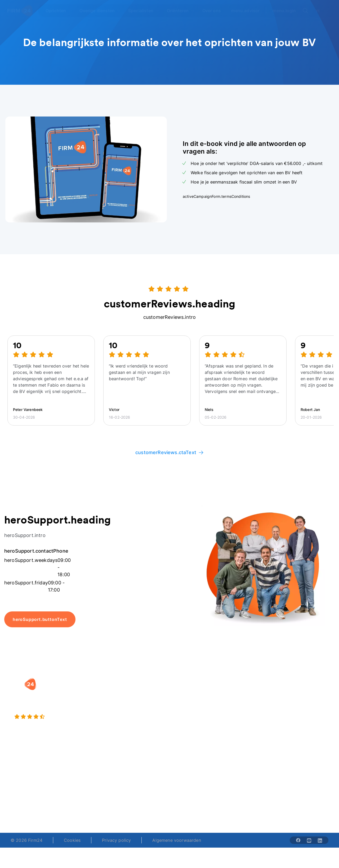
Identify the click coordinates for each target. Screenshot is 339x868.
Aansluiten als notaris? (245, 716)
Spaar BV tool (189, 719)
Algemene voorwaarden (177, 840)
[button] (139, 681)
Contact (295, 736)
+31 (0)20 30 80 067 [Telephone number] (138, 801)
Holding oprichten (137, 703)
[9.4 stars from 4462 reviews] (62, 717)
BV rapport (186, 730)
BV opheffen (131, 730)
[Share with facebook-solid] (298, 840)
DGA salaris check (193, 709)
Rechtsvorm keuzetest (187, 695)
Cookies (72, 840)
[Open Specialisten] (144, 11)
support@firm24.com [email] (189, 801)
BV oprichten (132, 692)
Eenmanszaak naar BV (138, 716)
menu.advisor (245, 11)
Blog (292, 698)
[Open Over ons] (215, 11)
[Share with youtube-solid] (309, 840)
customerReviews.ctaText (169, 452)
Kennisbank (299, 726)
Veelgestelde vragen (300, 712)
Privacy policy (116, 840)
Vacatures (241, 703)
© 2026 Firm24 (26, 840)
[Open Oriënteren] (181, 11)
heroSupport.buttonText (40, 619)
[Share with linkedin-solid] (320, 840)
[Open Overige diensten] (100, 11)
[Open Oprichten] (59, 11)
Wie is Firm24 (245, 692)
